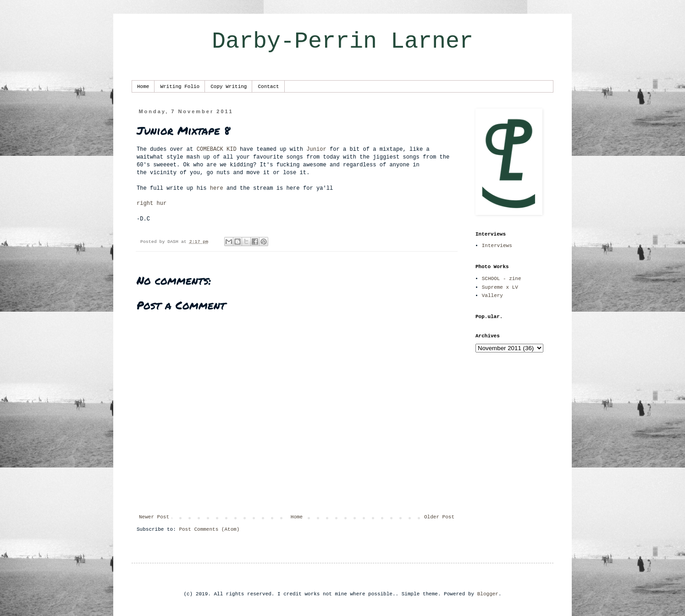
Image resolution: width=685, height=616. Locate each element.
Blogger (488, 594)
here (217, 188)
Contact (268, 87)
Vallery (492, 296)
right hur (152, 203)
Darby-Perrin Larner (342, 41)
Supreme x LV (500, 287)
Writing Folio (180, 87)
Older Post (439, 517)
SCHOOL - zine (502, 279)
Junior (316, 149)
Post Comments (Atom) (209, 529)
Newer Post (154, 517)
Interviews (497, 246)
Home (143, 87)
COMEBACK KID (217, 149)
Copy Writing (229, 87)
